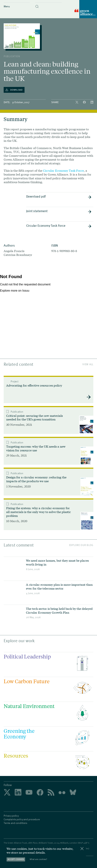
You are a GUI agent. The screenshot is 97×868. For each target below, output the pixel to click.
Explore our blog (81, 545)
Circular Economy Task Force (63, 170)
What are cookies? (38, 859)
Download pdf (59, 196)
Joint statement (59, 211)
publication (12, 56)
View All (88, 364)
